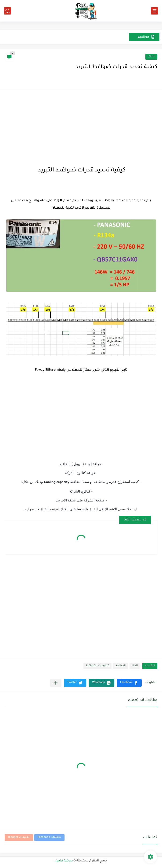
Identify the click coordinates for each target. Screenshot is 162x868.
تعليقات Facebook (49, 837)
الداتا (151, 57)
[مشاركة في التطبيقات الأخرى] (56, 683)
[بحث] (7, 11)
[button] (129, 683)
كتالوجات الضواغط (97, 666)
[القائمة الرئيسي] (155, 11)
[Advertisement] (81, 127)
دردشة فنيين (64, 861)
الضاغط (121, 666)
